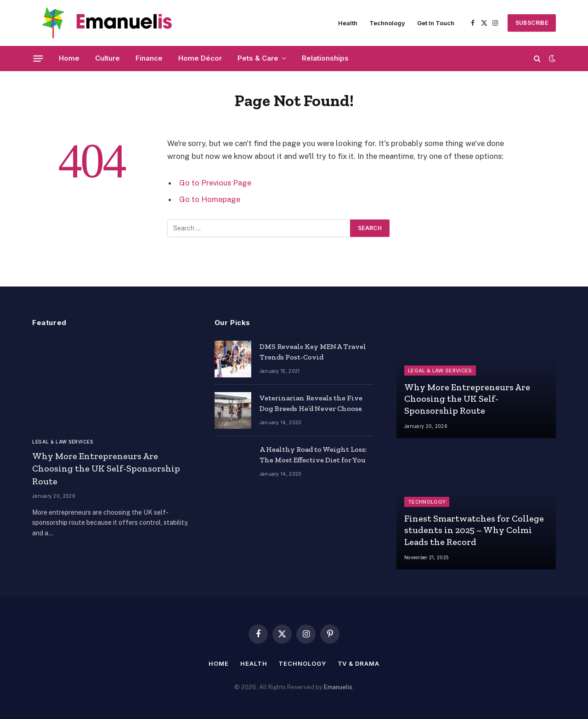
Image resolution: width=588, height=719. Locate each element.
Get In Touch (436, 23)
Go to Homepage (210, 199)
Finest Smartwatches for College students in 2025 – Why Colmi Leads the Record (474, 530)
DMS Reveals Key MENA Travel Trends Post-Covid (313, 352)
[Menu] (38, 58)
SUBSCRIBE (532, 23)
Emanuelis (338, 687)
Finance (149, 58)
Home (69, 58)
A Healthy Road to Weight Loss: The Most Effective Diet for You (313, 455)
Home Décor (200, 58)
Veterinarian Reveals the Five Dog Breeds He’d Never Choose (311, 403)
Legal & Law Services (62, 442)
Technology (387, 23)
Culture (107, 58)
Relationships (325, 58)
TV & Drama (359, 663)
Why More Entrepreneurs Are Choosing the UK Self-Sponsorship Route (106, 468)
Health (348, 23)
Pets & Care (258, 58)
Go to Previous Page (215, 183)
